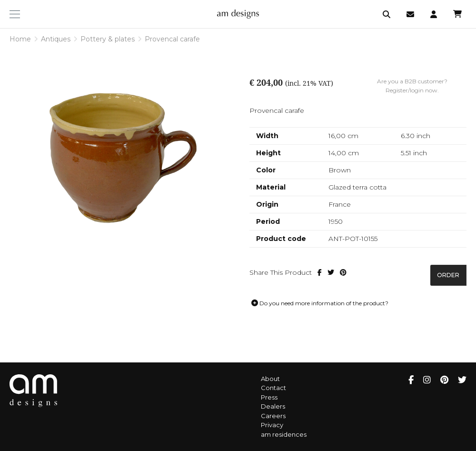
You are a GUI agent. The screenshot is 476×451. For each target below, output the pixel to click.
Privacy (272, 425)
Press (269, 397)
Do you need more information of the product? (320, 303)
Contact (273, 388)
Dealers (273, 406)
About (270, 379)
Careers (273, 416)
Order (448, 275)
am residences (284, 434)
